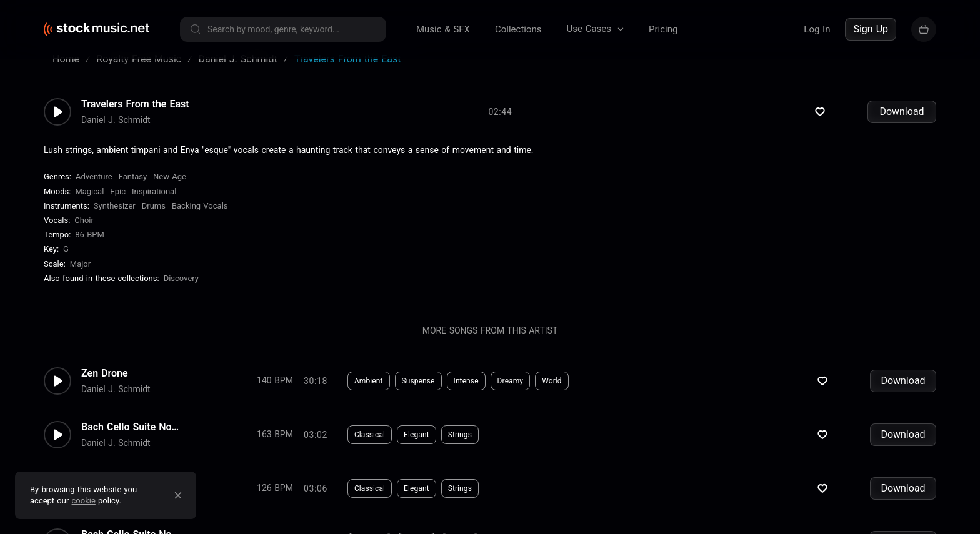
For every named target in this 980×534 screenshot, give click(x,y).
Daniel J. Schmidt (116, 132)
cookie (84, 501)
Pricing (663, 29)
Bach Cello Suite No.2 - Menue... (131, 429)
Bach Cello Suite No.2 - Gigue (131, 375)
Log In (817, 29)
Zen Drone (105, 322)
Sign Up (871, 29)
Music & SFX (443, 29)
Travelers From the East (135, 116)
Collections (518, 29)
